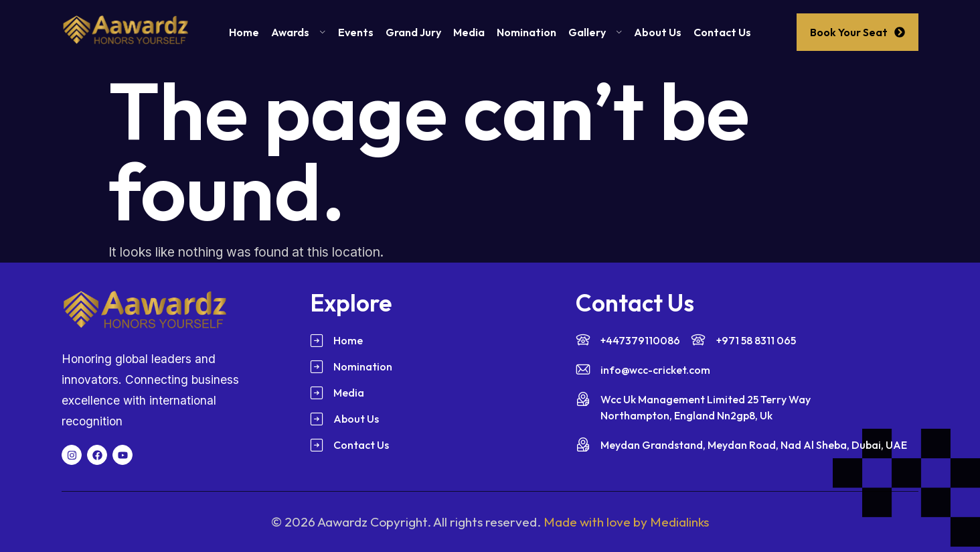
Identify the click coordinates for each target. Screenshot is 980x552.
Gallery (595, 32)
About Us (658, 32)
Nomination (526, 32)
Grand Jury (413, 32)
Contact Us (722, 32)
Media (469, 32)
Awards (299, 32)
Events (356, 32)
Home (244, 32)
